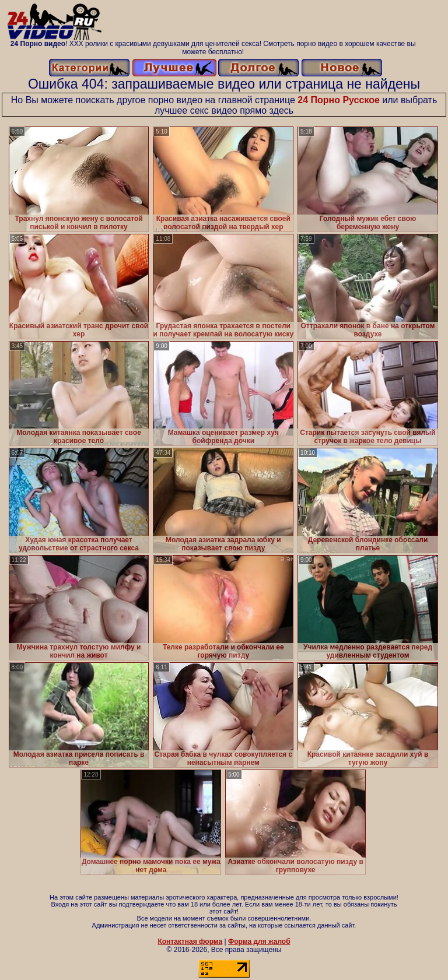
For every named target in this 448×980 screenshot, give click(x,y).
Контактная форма (190, 942)
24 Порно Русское (339, 100)
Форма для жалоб (259, 942)
